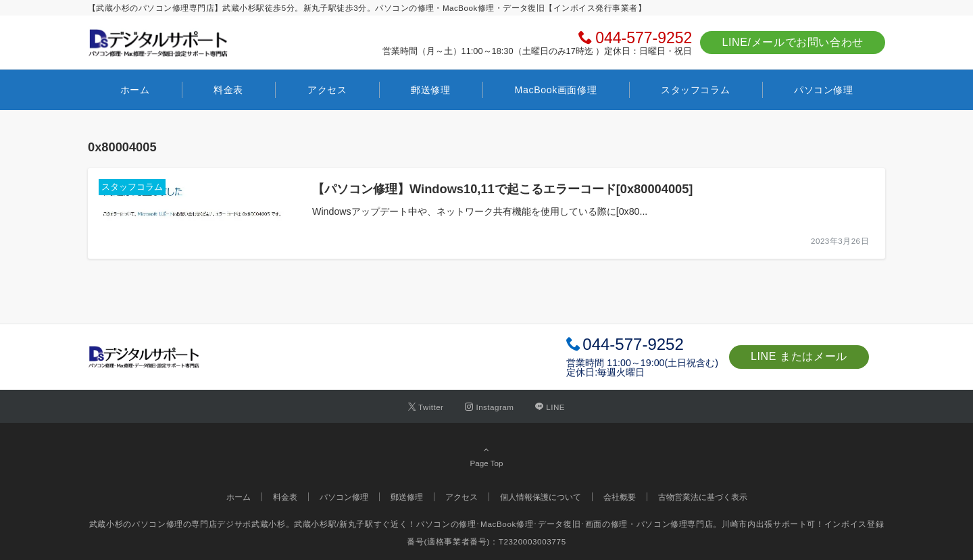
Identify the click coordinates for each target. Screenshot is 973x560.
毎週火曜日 (621, 372)
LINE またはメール (799, 356)
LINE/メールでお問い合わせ (793, 42)
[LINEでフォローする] (550, 407)
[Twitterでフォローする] (426, 407)
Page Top (487, 456)
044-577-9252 (644, 38)
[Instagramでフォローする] (489, 407)
